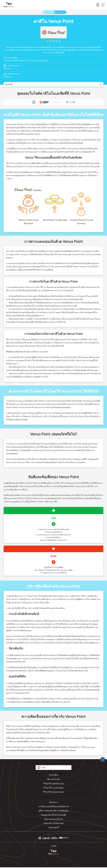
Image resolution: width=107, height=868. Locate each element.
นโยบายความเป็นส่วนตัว (54, 823)
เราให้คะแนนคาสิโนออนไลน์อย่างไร (53, 806)
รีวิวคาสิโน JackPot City (53, 784)
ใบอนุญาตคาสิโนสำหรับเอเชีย (53, 815)
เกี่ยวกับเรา (54, 802)
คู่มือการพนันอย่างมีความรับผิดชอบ (53, 811)
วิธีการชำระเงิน (49, 12)
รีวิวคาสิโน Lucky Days (53, 788)
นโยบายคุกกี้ (54, 827)
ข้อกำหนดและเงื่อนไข (54, 819)
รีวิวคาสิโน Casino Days (53, 792)
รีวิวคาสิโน (53, 775)
